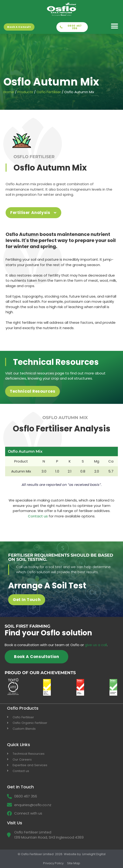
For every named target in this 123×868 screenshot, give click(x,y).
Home (9, 92)
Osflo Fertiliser (49, 92)
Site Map (74, 863)
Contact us (38, 516)
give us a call (96, 645)
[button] (115, 26)
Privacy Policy (53, 863)
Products (25, 92)
